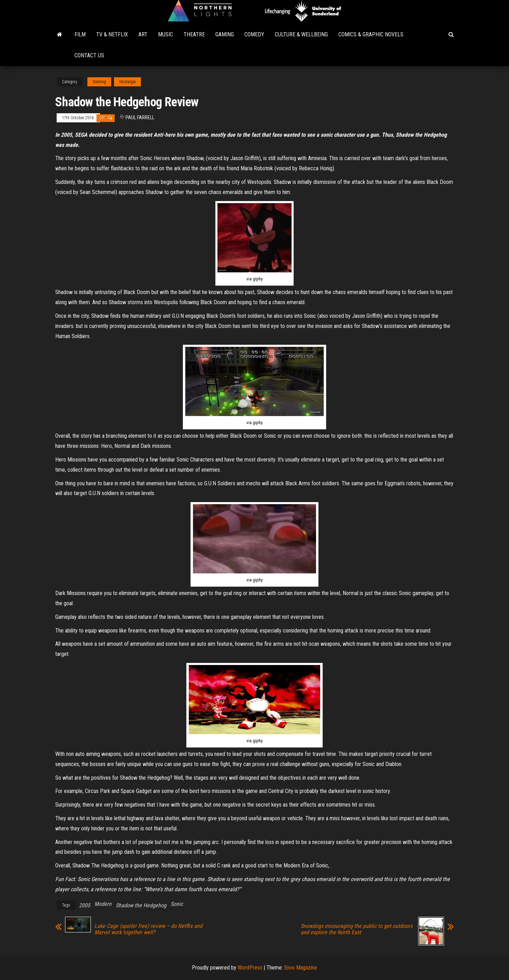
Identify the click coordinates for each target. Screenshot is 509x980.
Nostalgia (127, 82)
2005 (85, 905)
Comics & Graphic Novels (371, 34)
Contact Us (89, 55)
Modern (103, 904)
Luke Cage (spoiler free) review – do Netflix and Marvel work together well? (148, 929)
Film (80, 34)
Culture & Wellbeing (301, 34)
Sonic (177, 904)
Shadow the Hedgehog (141, 905)
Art (143, 34)
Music (166, 34)
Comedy (254, 34)
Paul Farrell (140, 117)
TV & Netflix (112, 34)
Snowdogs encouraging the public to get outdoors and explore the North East (357, 929)
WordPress (250, 968)
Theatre (194, 34)
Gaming (225, 34)
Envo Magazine (301, 968)
